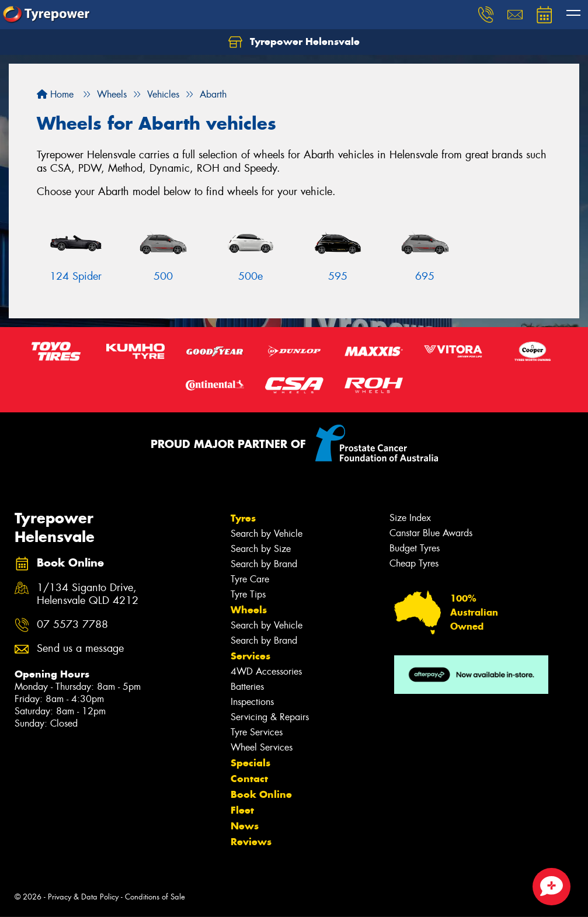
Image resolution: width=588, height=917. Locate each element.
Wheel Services (262, 747)
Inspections (252, 702)
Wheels (249, 610)
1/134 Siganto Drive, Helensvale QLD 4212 (88, 595)
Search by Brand (264, 564)
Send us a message (80, 649)
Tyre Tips (248, 594)
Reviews (251, 842)
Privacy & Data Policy (83, 897)
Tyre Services (257, 732)
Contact (249, 779)
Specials (250, 763)
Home (55, 94)
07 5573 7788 (72, 625)
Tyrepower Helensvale (294, 42)
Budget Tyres (415, 548)
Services (250, 656)
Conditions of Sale (155, 897)
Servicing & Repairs (270, 717)
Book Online (261, 794)
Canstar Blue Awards (431, 533)
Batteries (247, 687)
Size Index (410, 518)
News (245, 826)
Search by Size (261, 549)
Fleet (242, 810)
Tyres (243, 518)
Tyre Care (250, 579)
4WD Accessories (266, 671)
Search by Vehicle (267, 534)
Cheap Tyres (414, 563)
